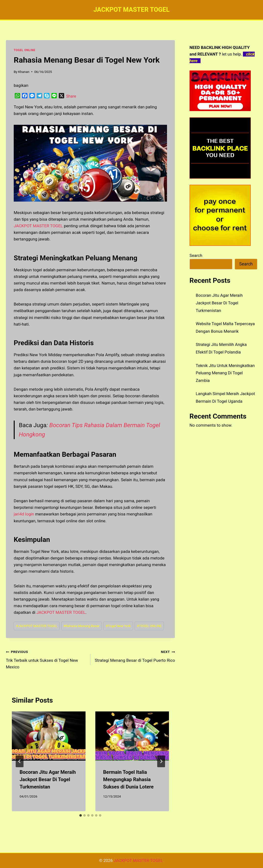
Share (71, 96)
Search (196, 255)
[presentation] (49, 736)
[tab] (81, 815)
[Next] (161, 761)
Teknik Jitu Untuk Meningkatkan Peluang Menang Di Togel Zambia (225, 373)
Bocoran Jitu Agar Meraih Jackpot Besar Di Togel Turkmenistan (48, 779)
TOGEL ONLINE (24, 50)
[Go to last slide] (20, 761)
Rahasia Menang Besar (81, 626)
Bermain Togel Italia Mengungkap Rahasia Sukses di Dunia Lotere (128, 779)
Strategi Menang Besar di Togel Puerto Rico (135, 656)
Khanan (24, 72)
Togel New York (118, 626)
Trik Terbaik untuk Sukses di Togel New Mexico (46, 659)
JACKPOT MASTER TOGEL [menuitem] (38, 226)
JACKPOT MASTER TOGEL (61, 612)
